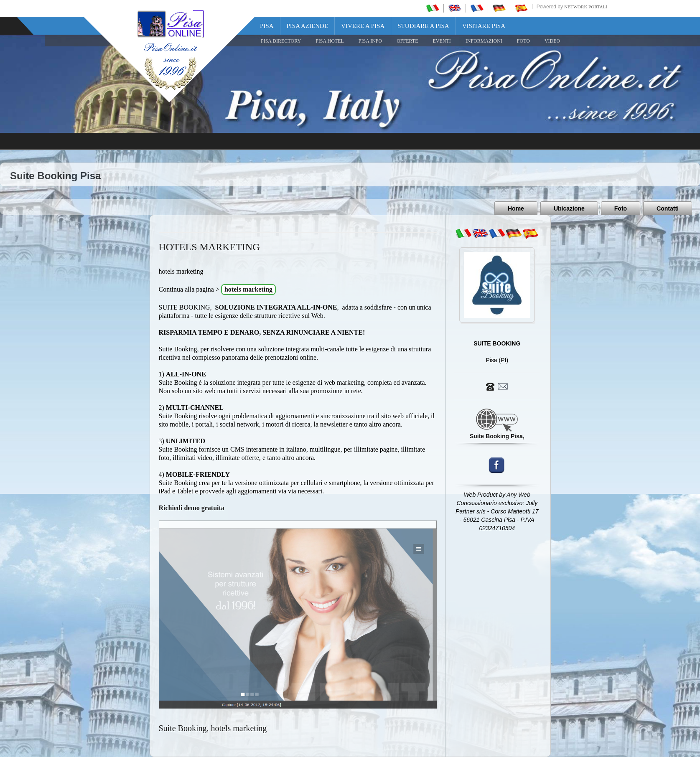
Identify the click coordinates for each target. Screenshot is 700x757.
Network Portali (586, 7)
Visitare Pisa (484, 26)
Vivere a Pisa (363, 26)
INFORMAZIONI (484, 41)
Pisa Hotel (330, 41)
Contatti (668, 208)
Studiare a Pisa (423, 26)
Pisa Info (370, 41)
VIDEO (552, 41)
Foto (621, 208)
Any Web (518, 495)
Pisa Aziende (308, 26)
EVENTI (442, 41)
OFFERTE (407, 41)
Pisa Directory (281, 41)
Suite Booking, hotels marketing (213, 728)
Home (516, 208)
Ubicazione (569, 208)
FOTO (523, 41)
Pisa (267, 26)
